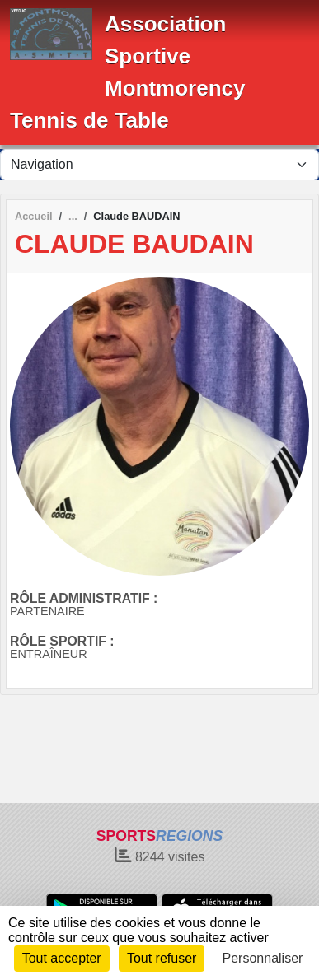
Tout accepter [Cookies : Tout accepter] (62, 958)
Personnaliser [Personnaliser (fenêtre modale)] (263, 958)
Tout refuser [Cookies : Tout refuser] (162, 958)
